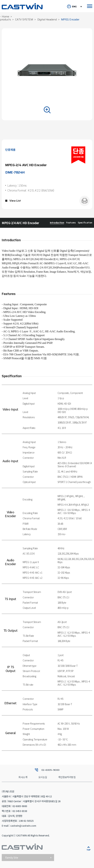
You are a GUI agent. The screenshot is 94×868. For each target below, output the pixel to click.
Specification (85, 223)
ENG (74, 7)
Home (5, 17)
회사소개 (23, 777)
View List (15, 201)
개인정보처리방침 (67, 777)
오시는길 (43, 777)
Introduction (57, 223)
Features (71, 223)
